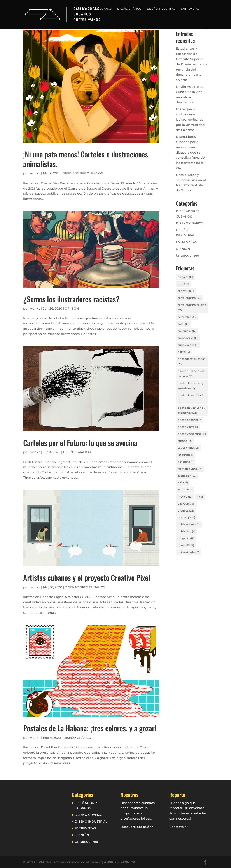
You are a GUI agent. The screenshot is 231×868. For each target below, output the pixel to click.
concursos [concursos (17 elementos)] (187, 331)
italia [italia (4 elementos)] (183, 482)
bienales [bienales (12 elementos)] (185, 277)
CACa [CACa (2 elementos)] (183, 284)
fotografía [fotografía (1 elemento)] (186, 455)
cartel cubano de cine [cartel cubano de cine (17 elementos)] (192, 307)
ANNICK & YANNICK (119, 862)
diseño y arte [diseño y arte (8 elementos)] (188, 427)
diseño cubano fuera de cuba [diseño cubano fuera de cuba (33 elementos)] (191, 374)
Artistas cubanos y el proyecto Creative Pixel (87, 577)
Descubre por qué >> (137, 827)
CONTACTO (85, 19)
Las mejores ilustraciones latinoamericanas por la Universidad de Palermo (190, 119)
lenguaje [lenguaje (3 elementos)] (185, 489)
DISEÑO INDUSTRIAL (161, 9)
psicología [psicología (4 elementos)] (186, 517)
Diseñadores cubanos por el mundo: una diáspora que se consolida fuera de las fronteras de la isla (190, 152)
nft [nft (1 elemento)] (200, 497)
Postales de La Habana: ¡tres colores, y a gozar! (90, 728)
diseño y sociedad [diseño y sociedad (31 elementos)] (192, 434)
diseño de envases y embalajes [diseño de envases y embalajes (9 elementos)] (191, 386)
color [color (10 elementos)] (184, 324)
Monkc (35, 173)
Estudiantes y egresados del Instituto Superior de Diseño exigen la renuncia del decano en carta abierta (192, 64)
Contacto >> (179, 827)
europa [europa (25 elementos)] (185, 441)
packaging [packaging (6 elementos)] (186, 504)
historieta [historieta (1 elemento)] (185, 462)
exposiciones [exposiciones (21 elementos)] (189, 448)
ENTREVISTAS (190, 9)
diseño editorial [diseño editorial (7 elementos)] (190, 420)
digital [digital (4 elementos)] (184, 352)
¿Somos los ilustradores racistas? (71, 299)
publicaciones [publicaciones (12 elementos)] (189, 524)
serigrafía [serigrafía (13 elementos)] (186, 538)
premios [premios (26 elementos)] (186, 511)
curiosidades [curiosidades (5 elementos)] (188, 345)
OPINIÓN (72, 308)
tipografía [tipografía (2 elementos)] (186, 545)
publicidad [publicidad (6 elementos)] (186, 531)
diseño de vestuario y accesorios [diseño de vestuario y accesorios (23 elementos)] (192, 410)
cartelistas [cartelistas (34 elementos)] (187, 317)
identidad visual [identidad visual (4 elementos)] (190, 469)
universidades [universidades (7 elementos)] (189, 552)
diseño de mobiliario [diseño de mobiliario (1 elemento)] (191, 398)
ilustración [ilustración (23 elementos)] (187, 476)
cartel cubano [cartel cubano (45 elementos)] (190, 298)
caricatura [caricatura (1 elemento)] (186, 291)
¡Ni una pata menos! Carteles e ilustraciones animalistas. (86, 159)
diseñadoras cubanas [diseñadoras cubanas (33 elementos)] (191, 361)
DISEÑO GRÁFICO (129, 9)
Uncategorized (188, 256)
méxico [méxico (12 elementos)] (185, 497)
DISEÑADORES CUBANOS (94, 9)
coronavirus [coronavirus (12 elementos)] (188, 338)
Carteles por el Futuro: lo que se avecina (80, 443)
